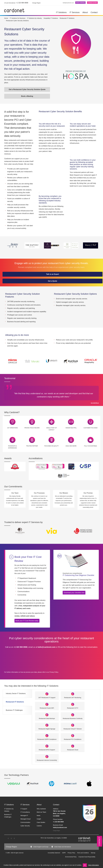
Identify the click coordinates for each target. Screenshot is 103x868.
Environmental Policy (71, 857)
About (85, 12)
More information (94, 865)
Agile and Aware (71, 446)
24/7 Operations (12, 428)
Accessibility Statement (54, 853)
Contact (94, 12)
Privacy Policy (54, 672)
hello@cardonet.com (68, 3)
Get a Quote (53, 281)
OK (85, 865)
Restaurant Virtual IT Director (73, 729)
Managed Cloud (25, 819)
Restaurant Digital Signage (47, 729)
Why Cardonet (41, 809)
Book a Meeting (80, 3)
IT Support (24, 809)
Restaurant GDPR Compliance (47, 739)
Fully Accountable (91, 446)
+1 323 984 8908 (16, 3)
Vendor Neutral (71, 428)
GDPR (64, 853)
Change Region (57, 831)
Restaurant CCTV (73, 708)
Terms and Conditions (83, 853)
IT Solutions (61, 12)
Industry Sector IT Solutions (16, 693)
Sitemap (93, 853)
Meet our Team (41, 812)
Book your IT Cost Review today (27, 621)
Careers (39, 826)
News (38, 816)
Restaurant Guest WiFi (47, 708)
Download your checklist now (74, 593)
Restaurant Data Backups (47, 718)
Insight (39, 819)
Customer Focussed (91, 428)
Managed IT (24, 816)
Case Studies (41, 822)
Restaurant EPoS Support (47, 750)
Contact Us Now (92, 3)
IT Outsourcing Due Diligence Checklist (79, 574)
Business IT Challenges (14, 710)
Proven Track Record (32, 428)
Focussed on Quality (52, 446)
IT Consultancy (25, 812)
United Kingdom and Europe (41, 847)
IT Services (75, 12)
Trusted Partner (32, 446)
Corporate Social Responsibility (87, 857)
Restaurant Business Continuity (73, 718)
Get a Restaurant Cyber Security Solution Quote (27, 89)
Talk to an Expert (53, 274)
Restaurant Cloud (73, 750)
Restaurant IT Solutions (15, 702)
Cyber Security (25, 826)
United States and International (63, 847)
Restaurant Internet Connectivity (47, 760)
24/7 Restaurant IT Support (47, 698)
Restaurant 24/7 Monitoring (73, 698)
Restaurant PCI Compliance (73, 739)
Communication (25, 822)
